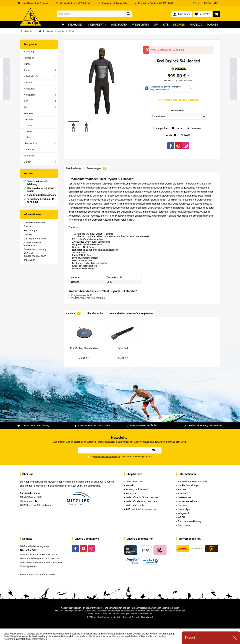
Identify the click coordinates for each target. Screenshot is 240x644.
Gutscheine (29, 156)
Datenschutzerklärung (35, 249)
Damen (29, 126)
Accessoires (31, 143)
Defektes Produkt (135, 482)
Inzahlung (29, 52)
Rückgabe (131, 493)
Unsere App (184, 509)
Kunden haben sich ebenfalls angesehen (131, 313)
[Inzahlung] (75, 25)
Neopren (28, 113)
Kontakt (28, 235)
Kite (25, 107)
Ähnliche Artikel (95, 313)
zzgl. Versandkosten (183, 81)
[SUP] (156, 25)
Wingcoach (184, 513)
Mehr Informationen (36, 639)
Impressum (29, 260)
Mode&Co (29, 149)
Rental (27, 70)
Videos (27, 64)
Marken (27, 162)
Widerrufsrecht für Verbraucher (33, 244)
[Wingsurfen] (119, 25)
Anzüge (29, 120)
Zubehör (73, 313)
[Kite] (166, 25)
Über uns (28, 227)
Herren (29, 131)
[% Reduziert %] (97, 25)
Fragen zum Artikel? (80, 295)
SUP (26, 101)
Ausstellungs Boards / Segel (192, 482)
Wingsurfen (29, 89)
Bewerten (194, 128)
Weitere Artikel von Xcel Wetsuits (87, 298)
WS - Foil (28, 82)
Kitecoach (183, 493)
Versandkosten (115, 608)
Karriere (182, 489)
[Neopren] (179, 25)
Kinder (29, 137)
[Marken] (212, 25)
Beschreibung (73, 168)
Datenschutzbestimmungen (107, 457)
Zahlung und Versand (35, 239)
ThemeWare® (147, 617)
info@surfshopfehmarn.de (41, 575)
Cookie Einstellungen (34, 223)
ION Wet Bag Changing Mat (84, 348)
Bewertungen (97, 168)
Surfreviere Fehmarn (188, 501)
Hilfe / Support (31, 231)
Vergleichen (160, 128)
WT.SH (181, 517)
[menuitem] (211, 3)
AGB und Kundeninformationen (35, 255)
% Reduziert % (31, 76)
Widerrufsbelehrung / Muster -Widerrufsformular (141, 503)
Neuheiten (29, 58)
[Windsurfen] (140, 25)
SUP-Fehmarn (185, 497)
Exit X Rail (123, 348)
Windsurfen (29, 95)
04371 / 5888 (30, 550)
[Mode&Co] (196, 25)
